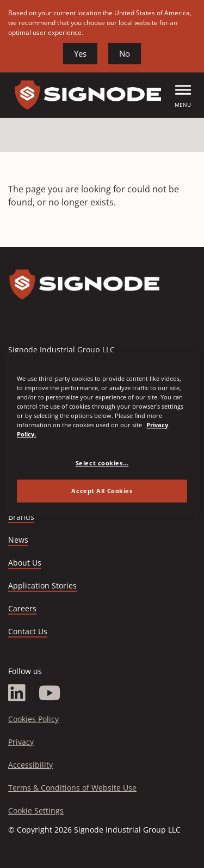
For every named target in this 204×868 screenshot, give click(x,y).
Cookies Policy (33, 719)
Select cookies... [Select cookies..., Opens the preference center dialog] (102, 463)
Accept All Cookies (102, 491)
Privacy (21, 742)
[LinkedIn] (17, 693)
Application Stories (42, 585)
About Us (25, 563)
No (125, 53)
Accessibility (30, 765)
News (18, 540)
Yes (80, 53)
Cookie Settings (36, 811)
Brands (21, 517)
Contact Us (28, 631)
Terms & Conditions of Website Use (72, 788)
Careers (22, 609)
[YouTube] (50, 693)
